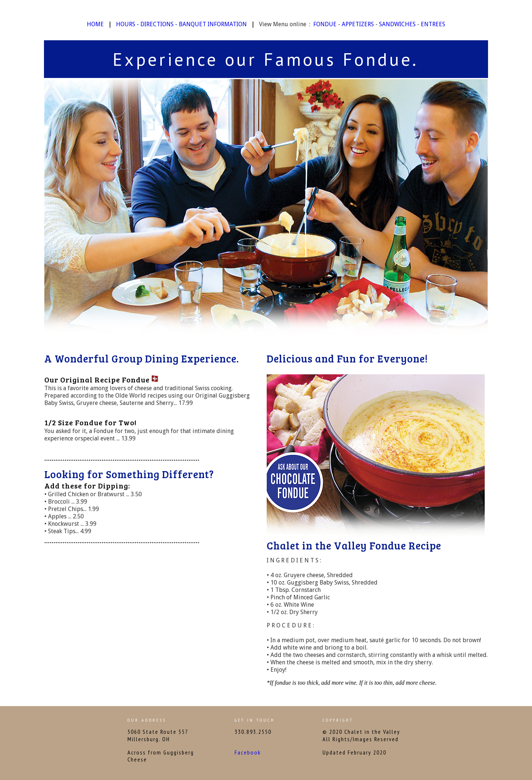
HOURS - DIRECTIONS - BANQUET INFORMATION (181, 24)
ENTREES (433, 24)
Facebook (248, 752)
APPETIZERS (358, 24)
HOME (95, 24)
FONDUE (325, 24)
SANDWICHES (397, 24)
